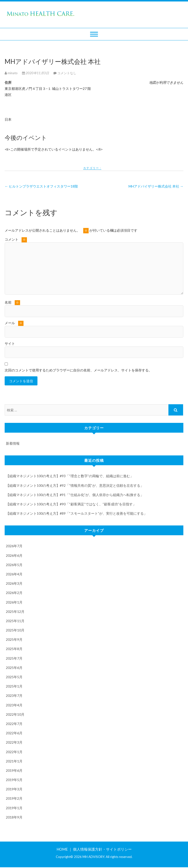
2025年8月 (14, 649)
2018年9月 (14, 818)
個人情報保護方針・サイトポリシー (102, 850)
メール (14, 323)
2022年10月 (15, 715)
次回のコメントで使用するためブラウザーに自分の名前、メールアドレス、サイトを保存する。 (78, 370)
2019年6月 (14, 771)
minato (12, 73)
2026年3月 (14, 584)
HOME (62, 850)
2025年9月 (14, 640)
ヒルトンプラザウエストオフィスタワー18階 (41, 186)
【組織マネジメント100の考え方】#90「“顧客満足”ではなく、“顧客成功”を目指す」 (71, 505)
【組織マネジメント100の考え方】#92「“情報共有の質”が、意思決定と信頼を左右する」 (75, 486)
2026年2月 (14, 593)
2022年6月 (14, 734)
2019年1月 (14, 808)
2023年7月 (14, 696)
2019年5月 (14, 780)
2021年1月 (14, 762)
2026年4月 (14, 575)
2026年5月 (14, 565)
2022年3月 (14, 743)
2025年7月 (14, 659)
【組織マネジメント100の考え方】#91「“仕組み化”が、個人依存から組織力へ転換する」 (75, 495)
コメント (16, 240)
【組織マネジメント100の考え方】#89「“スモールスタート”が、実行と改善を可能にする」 (76, 514)
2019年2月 (14, 799)
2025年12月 (15, 612)
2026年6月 (14, 556)
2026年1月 (14, 603)
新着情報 (13, 444)
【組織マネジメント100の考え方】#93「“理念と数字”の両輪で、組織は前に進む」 (70, 477)
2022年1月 (14, 752)
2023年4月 (14, 706)
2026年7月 (14, 547)
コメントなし (67, 73)
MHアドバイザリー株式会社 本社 (156, 186)
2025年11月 (15, 622)
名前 (12, 303)
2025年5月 (14, 678)
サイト (10, 343)
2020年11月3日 (36, 73)
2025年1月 (14, 687)
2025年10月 (15, 631)
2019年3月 (14, 790)
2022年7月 (14, 724)
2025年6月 (14, 668)
